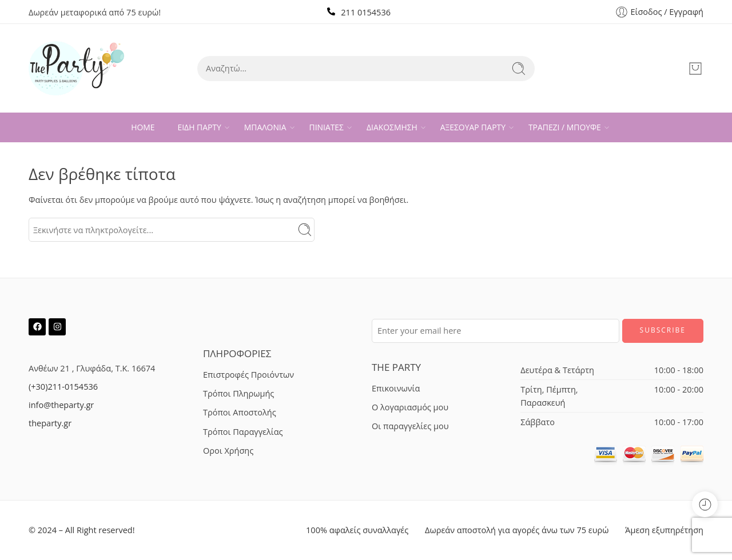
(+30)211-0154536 (63, 387)
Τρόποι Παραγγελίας (243, 432)
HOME (143, 127)
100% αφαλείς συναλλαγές (357, 530)
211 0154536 (366, 12)
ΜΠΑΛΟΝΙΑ (265, 127)
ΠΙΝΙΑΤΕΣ (327, 127)
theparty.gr (50, 423)
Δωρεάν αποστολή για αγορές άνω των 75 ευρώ (517, 530)
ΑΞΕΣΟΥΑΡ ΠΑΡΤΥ (473, 127)
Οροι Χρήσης (228, 451)
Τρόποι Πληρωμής (238, 393)
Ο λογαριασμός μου (410, 407)
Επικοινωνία (396, 388)
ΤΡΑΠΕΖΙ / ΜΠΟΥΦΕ (565, 127)
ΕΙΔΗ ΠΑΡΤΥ (200, 127)
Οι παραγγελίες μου (410, 426)
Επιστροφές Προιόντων (248, 375)
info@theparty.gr (61, 405)
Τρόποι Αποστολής (240, 412)
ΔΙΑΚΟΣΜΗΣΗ (392, 127)
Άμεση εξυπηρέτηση (664, 530)
